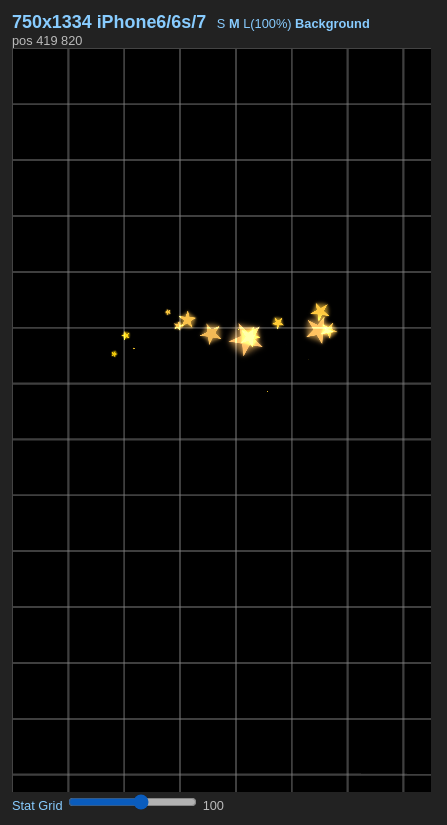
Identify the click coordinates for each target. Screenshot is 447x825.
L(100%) (267, 23)
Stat (23, 805)
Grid (50, 805)
